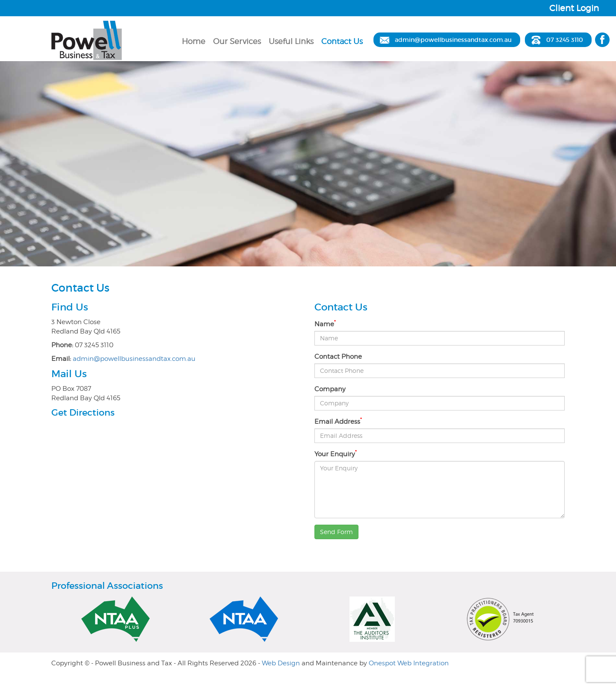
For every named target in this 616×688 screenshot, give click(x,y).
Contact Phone (338, 357)
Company (330, 389)
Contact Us (342, 41)
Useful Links (291, 41)
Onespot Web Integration (409, 663)
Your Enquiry (336, 454)
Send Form (336, 532)
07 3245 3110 (565, 40)
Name (325, 324)
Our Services (237, 41)
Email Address (338, 421)
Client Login (574, 8)
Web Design (281, 663)
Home (194, 41)
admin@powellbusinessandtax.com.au (453, 40)
